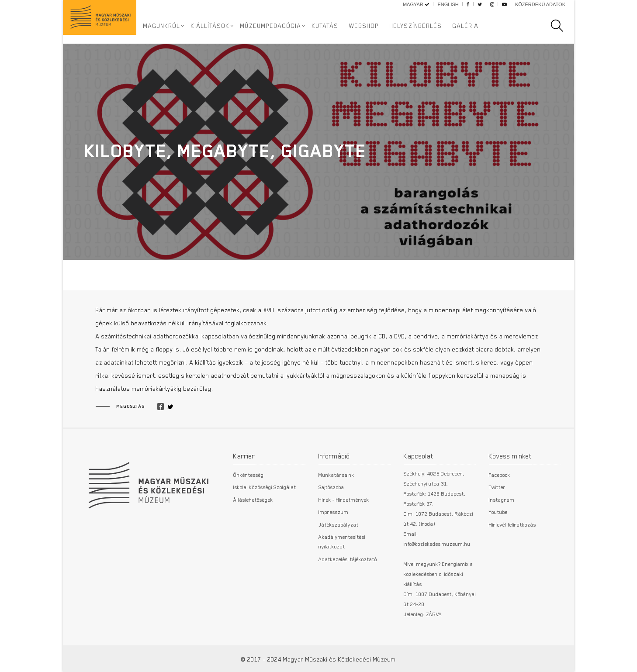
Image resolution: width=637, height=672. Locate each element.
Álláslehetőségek (253, 500)
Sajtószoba (331, 487)
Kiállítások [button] (210, 26)
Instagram (502, 500)
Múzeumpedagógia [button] (271, 26)
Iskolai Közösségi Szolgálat (265, 487)
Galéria (466, 26)
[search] (561, 26)
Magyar (416, 4)
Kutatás (325, 26)
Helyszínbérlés (416, 26)
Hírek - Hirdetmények (344, 500)
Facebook (500, 475)
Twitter (497, 487)
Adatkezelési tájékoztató (348, 559)
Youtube (498, 512)
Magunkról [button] (162, 26)
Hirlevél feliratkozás (512, 524)
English (448, 4)
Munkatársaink (336, 475)
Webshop (364, 26)
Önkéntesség (249, 475)
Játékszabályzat (339, 524)
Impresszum (334, 512)
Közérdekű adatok (540, 4)
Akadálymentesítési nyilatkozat (342, 541)
